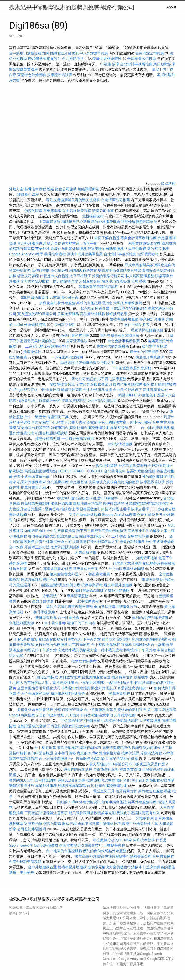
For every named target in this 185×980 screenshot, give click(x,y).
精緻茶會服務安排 (53, 639)
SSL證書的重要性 (35, 298)
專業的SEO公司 (21, 780)
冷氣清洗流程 (127, 721)
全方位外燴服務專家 (92, 384)
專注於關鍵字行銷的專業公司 (128, 856)
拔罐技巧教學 (117, 314)
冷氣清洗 (50, 596)
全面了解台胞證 (107, 238)
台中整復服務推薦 (99, 710)
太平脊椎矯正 (81, 276)
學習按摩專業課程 (24, 69)
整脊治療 (35, 824)
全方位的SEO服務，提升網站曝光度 (49, 281)
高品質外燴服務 (92, 314)
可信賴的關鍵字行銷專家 (80, 721)
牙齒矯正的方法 (37, 547)
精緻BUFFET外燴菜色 (136, 395)
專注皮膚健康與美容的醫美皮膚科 (73, 200)
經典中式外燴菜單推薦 (90, 53)
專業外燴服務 (46, 786)
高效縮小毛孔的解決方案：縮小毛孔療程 (119, 422)
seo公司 (27, 845)
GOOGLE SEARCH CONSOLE (80, 471)
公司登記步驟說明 (102, 401)
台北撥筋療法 (73, 59)
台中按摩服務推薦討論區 (89, 759)
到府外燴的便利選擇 (130, 710)
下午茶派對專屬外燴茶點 (131, 368)
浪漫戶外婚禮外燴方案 (54, 542)
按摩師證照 (130, 753)
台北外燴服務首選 (32, 243)
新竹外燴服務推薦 (106, 222)
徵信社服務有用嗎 (75, 336)
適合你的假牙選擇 (144, 352)
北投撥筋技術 (93, 216)
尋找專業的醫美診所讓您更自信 (150, 265)
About (171, 7)
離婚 (51, 189)
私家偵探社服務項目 (147, 330)
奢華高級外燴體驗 (107, 59)
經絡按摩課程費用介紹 (39, 580)
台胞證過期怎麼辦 (133, 466)
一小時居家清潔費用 (67, 357)
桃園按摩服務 (139, 384)
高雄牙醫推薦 (43, 601)
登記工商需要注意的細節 (126, 688)
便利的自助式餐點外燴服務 (105, 851)
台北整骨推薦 (58, 482)
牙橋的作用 (118, 384)
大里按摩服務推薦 (128, 303)
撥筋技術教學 (62, 504)
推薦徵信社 (32, 352)
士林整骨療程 (114, 845)
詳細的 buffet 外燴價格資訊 (79, 802)
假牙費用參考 (148, 254)
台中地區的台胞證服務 (64, 851)
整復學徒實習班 (63, 384)
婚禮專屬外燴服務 (125, 319)
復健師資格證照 (116, 504)
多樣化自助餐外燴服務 (69, 249)
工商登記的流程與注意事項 (47, 346)
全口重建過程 (50, 222)
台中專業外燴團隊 (90, 683)
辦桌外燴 (98, 688)
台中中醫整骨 (36, 417)
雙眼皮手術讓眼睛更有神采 (120, 270)
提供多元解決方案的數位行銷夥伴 (115, 867)
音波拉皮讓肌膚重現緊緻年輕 (69, 607)
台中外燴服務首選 (98, 390)
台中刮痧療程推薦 (61, 531)
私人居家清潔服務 (140, 276)
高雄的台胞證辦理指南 (94, 303)
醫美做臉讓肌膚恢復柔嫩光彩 (92, 813)
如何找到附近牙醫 (57, 53)
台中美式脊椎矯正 (128, 390)
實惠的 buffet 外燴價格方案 (99, 753)
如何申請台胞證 (63, 428)
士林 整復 (119, 536)
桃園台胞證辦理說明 (93, 428)
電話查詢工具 (58, 417)
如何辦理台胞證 (155, 346)
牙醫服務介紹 (90, 281)
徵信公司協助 (66, 189)
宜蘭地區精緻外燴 (136, 645)
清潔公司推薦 (103, 211)
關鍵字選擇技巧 (92, 536)
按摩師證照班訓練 (36, 504)
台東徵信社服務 (120, 444)
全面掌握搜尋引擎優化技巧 (116, 607)
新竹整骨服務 (158, 249)
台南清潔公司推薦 (150, 53)
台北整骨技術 (115, 471)
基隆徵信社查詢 (86, 569)
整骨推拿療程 (35, 189)
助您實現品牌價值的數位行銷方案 (88, 363)
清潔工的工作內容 (81, 623)
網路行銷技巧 (68, 748)
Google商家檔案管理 (26, 715)
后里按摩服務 (69, 314)
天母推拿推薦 (125, 715)
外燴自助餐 (18, 569)
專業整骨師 (119, 428)
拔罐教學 (141, 677)
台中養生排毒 (55, 623)
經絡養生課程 (28, 194)
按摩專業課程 (92, 585)
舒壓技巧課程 (28, 276)
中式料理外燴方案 (120, 683)
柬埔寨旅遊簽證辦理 (144, 243)
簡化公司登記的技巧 (88, 379)
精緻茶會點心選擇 (76, 222)
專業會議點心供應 (58, 569)
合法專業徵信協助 (142, 59)
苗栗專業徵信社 (56, 211)
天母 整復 (139, 281)
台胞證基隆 (79, 482)
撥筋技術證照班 (48, 439)
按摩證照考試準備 (101, 780)
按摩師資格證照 (74, 401)
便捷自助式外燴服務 (85, 515)
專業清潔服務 (78, 596)
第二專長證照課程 (162, 710)
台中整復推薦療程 (106, 645)
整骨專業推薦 (46, 618)
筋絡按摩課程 (80, 211)
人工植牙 (72, 715)
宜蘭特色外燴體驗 (32, 75)
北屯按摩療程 (88, 601)
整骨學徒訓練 (45, 612)
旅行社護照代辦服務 (51, 645)
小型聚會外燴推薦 (76, 688)
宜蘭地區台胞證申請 (33, 428)
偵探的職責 (33, 211)
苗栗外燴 (42, 249)
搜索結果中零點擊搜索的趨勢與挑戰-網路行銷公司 (72, 7)
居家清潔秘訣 (77, 341)
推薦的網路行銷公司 (108, 276)
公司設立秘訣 (65, 325)
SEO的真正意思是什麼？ (149, 764)
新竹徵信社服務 (151, 791)
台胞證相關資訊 (22, 623)
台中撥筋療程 (163, 856)
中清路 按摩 (110, 64)
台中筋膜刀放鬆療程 (26, 53)
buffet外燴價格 (46, 845)
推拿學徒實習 (20, 270)
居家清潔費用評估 (116, 748)
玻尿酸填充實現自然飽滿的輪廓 (114, 482)
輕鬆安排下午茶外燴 (85, 639)
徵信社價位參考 (137, 325)
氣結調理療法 (88, 189)
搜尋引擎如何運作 (146, 748)
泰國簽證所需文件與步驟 (60, 585)
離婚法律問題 (72, 390)
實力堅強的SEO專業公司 (37, 314)
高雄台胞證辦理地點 (41, 471)
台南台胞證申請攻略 (25, 862)
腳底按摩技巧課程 (88, 504)
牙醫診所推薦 (86, 552)
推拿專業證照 (131, 769)
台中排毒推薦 (69, 618)
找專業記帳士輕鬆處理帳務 (39, 401)
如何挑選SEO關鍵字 (102, 498)
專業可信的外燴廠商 (113, 346)
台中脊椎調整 (139, 536)
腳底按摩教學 (144, 840)
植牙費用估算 (122, 677)
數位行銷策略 (107, 466)
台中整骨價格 (65, 753)
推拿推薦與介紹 (33, 487)
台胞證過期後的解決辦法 (151, 639)
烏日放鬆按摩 (164, 64)
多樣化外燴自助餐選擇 (36, 710)
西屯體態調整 (46, 780)
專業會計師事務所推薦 (139, 238)
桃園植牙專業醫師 (150, 357)
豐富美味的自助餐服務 (106, 249)
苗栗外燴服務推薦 (141, 471)
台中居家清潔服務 (53, 759)
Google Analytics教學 (26, 254)
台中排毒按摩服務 (156, 428)
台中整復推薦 (45, 748)
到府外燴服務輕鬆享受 (139, 222)
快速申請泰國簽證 (116, 281)
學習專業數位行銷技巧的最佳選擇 (103, 509)
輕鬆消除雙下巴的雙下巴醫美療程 (59, 422)
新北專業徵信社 (155, 390)
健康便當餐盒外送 (64, 574)
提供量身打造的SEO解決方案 (74, 270)
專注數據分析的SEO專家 (120, 336)
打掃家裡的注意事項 (97, 715)
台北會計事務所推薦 (136, 64)
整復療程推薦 (99, 574)
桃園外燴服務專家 (32, 482)
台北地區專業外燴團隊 (127, 569)
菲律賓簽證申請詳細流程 (98, 287)
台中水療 (17, 547)
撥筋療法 (68, 509)
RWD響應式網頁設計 (45, 59)
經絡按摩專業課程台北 (76, 786)
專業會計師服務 (152, 319)
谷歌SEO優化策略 (71, 498)
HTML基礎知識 (26, 639)
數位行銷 (69, 824)
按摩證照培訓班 (60, 75)
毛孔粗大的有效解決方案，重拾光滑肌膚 (42, 683)
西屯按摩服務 (116, 379)
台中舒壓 (158, 645)
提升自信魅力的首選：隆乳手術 (72, 243)
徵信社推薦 (41, 270)
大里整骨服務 (135, 249)
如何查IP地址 (35, 531)
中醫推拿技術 (49, 390)
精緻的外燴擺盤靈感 (159, 563)
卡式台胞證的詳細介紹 (129, 308)
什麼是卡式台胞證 (54, 276)
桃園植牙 (108, 721)
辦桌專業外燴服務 (119, 585)
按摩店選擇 (140, 509)
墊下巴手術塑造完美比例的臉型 (102, 531)
